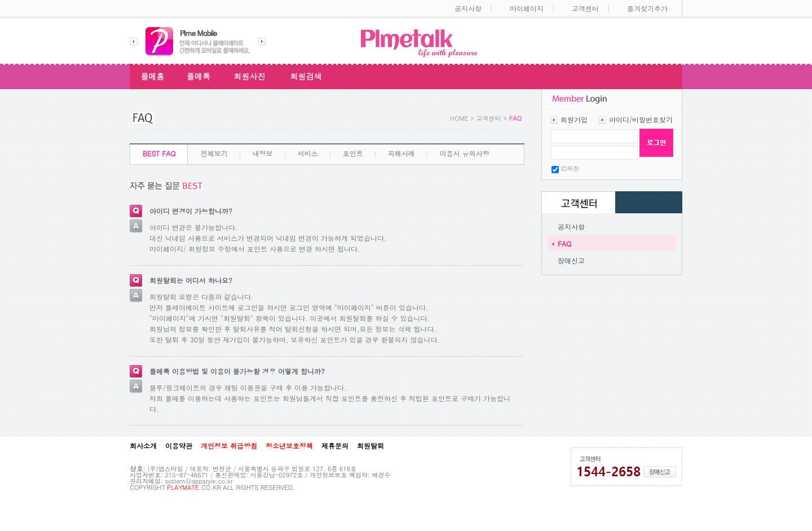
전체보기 (214, 153)
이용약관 (179, 446)
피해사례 (401, 153)
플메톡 (198, 76)
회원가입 (574, 119)
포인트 (353, 153)
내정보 (263, 153)
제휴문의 (335, 446)
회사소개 (143, 446)
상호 (136, 468)
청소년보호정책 (289, 446)
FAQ (564, 243)
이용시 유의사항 (465, 153)
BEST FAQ (159, 153)
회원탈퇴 (370, 446)
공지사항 (571, 227)
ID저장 (570, 168)
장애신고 (571, 260)
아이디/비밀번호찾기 (641, 119)
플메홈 (153, 76)
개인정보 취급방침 (229, 446)
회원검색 (306, 76)
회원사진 (250, 76)
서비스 (308, 153)
